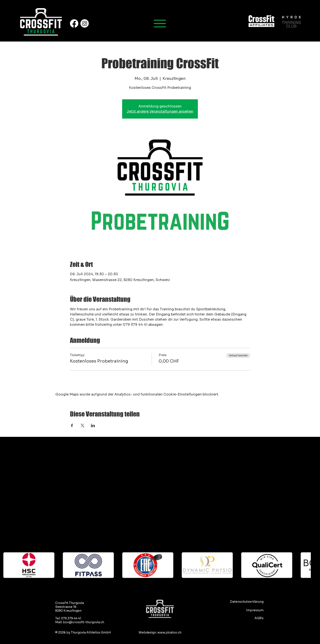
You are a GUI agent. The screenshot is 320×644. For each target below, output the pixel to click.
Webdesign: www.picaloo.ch (160, 632)
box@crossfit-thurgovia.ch (84, 622)
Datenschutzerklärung (247, 602)
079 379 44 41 (71, 618)
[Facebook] (74, 23)
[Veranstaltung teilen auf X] (82, 425)
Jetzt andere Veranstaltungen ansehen (160, 111)
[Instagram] (85, 23)
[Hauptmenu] (160, 23)
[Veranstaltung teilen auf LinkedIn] (93, 425)
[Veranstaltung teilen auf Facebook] (72, 425)
